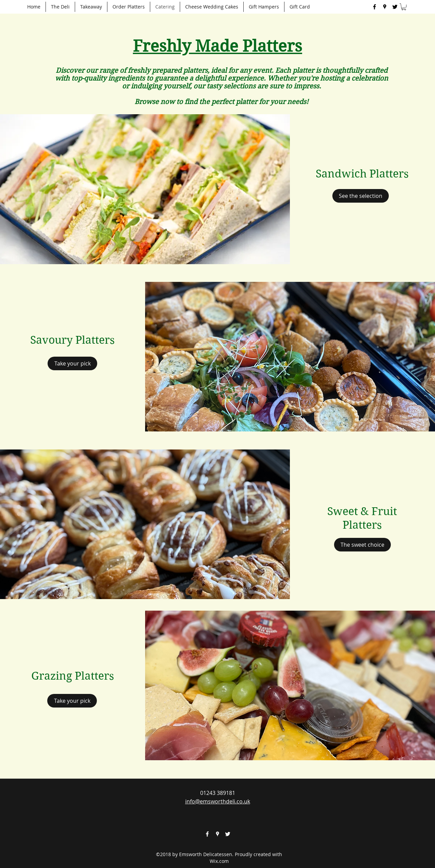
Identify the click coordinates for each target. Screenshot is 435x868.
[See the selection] (361, 196)
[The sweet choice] (362, 545)
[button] (404, 7)
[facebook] (375, 7)
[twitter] (395, 7)
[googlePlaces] (385, 7)
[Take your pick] (72, 363)
